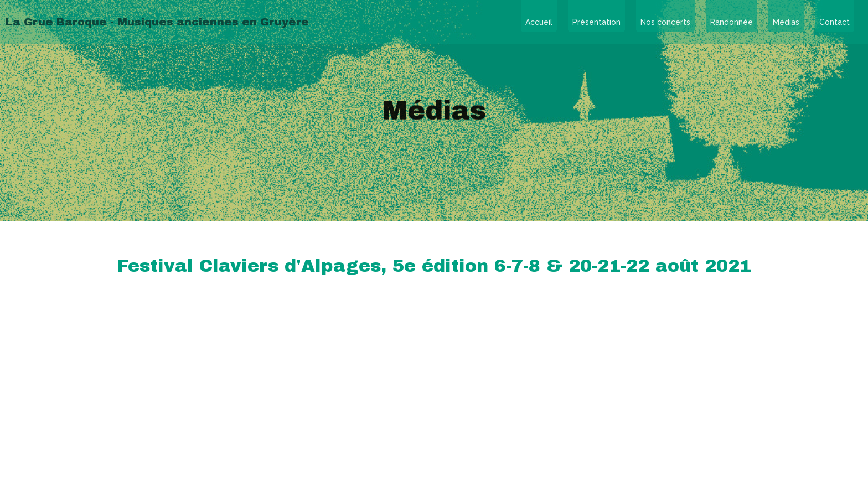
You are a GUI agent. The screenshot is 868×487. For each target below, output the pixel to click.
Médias (786, 22)
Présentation (596, 22)
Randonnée (732, 22)
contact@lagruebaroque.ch (434, 392)
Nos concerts (665, 22)
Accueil (539, 22)
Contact (835, 22)
